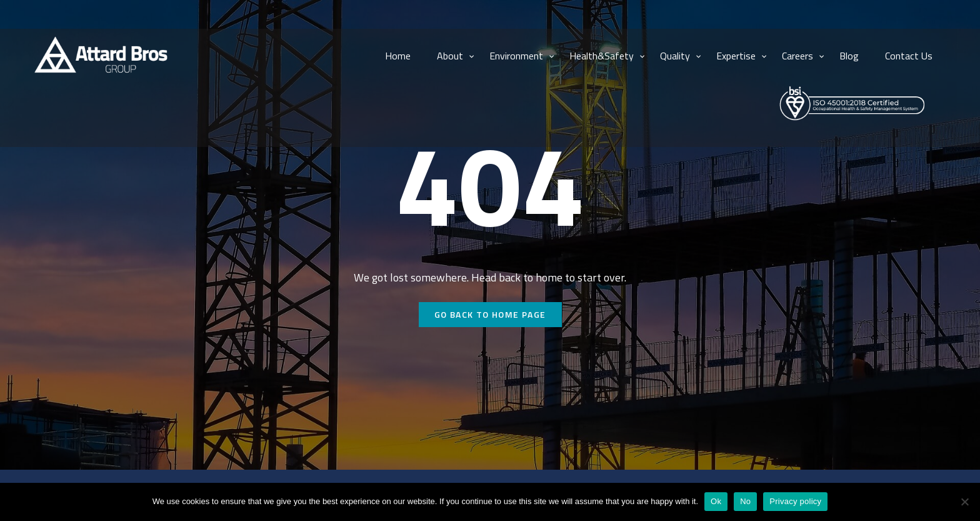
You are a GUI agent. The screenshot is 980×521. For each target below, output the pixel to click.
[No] (964, 502)
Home (398, 56)
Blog (849, 56)
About (450, 56)
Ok (716, 501)
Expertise (736, 56)
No (745, 501)
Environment (516, 56)
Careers (797, 56)
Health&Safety (602, 56)
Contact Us (909, 56)
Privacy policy (795, 501)
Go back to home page (490, 314)
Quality (675, 56)
